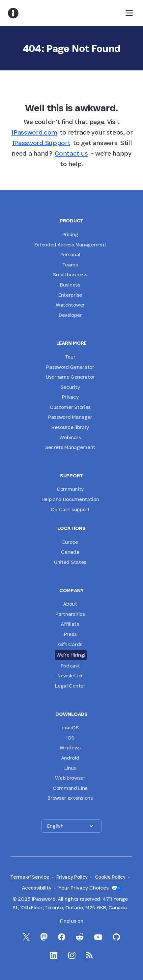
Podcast (70, 666)
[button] (71, 826)
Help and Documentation (70, 499)
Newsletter (70, 676)
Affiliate (70, 624)
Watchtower (70, 305)
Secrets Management (70, 447)
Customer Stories (70, 407)
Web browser (70, 778)
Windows (70, 748)
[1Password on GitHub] (116, 937)
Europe (70, 542)
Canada (70, 552)
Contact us (71, 153)
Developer (70, 315)
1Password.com (34, 132)
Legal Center (70, 686)
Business (70, 285)
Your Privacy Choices (90, 888)
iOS (70, 738)
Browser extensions (70, 798)
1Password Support (41, 143)
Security (70, 387)
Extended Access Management (70, 245)
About (70, 604)
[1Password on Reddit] (80, 937)
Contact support (70, 509)
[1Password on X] (26, 937)
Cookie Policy (110, 877)
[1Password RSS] (89, 955)
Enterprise (70, 295)
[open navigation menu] (129, 13)
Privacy (70, 397)
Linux (70, 768)
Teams (70, 265)
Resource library (70, 427)
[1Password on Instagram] (72, 955)
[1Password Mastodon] (44, 937)
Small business (70, 275)
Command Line (70, 788)
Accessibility (37, 888)
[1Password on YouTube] (98, 937)
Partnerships (70, 614)
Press (70, 634)
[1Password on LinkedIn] (54, 955)
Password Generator (70, 367)
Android (70, 758)
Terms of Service (30, 877)
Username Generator (70, 377)
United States (70, 562)
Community (70, 489)
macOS (70, 728)
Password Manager (70, 417)
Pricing (70, 234)
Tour (70, 357)
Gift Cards (70, 644)
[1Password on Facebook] (62, 937)
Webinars (70, 437)
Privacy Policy (72, 877)
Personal (70, 254)
